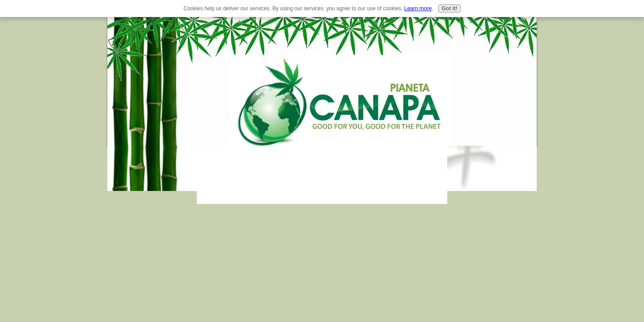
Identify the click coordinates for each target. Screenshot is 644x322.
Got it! (449, 8)
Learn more (418, 8)
